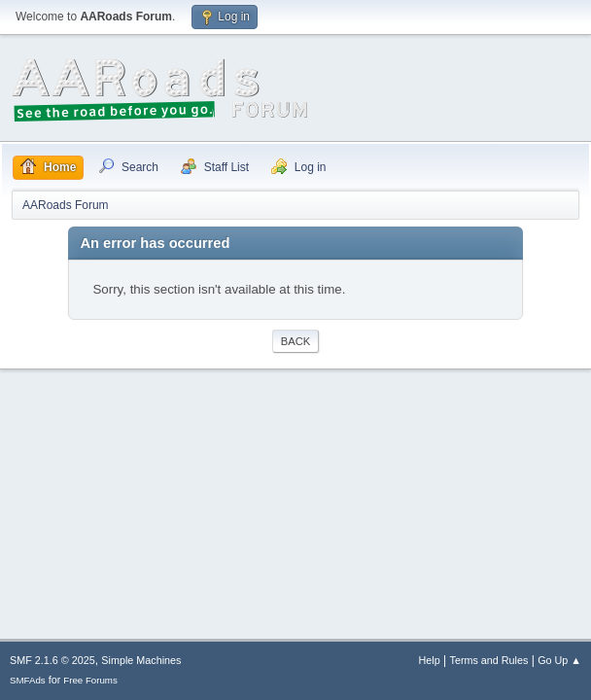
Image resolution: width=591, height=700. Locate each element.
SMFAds (28, 680)
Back (295, 341)
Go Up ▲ (559, 660)
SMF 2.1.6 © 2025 (52, 660)
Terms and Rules (489, 660)
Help (430, 660)
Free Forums (90, 680)
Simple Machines (141, 660)
